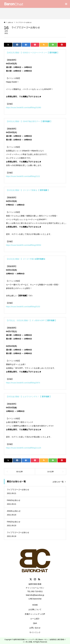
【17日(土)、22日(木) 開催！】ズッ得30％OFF (31, 320)
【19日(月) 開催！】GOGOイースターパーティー (33, 53)
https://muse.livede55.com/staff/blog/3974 (23, 383)
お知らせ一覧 (58, 482)
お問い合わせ (35, 628)
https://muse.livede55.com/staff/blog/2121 (23, 176)
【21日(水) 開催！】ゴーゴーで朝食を (28, 190)
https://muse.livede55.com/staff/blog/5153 (23, 307)
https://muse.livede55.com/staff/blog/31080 (24, 108)
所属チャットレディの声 (35, 614)
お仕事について (35, 609)
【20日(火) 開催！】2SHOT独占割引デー (29, 121)
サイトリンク (35, 632)
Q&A (35, 623)
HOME (35, 605)
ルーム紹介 (35, 619)
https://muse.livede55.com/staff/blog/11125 (24, 448)
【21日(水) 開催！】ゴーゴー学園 (26, 259)
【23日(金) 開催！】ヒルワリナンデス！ (29, 397)
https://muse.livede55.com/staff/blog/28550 (24, 245)
